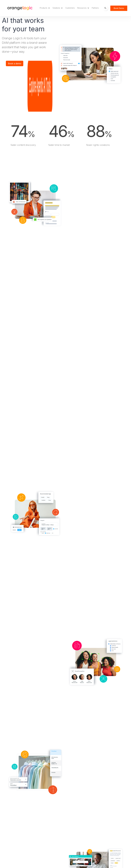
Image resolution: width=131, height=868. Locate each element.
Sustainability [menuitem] (80, 814)
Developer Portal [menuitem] (50, 832)
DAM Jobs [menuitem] (47, 828)
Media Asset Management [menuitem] (21, 814)
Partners (95, 8)
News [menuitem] (45, 841)
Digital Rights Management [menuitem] (21, 828)
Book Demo (119, 8)
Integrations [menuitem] (14, 832)
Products (45, 8)
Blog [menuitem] (44, 810)
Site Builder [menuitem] (14, 823)
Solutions (58, 8)
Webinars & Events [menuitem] (51, 850)
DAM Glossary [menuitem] (49, 823)
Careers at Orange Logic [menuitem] (54, 814)
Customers (70, 8)
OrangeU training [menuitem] (50, 837)
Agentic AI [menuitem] (13, 837)
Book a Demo (116, 793)
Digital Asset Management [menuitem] (21, 810)
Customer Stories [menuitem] (50, 819)
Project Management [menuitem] (18, 819)
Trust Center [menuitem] (48, 846)
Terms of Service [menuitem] (82, 819)
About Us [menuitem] (78, 810)
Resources (83, 8)
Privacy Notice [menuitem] (81, 823)
